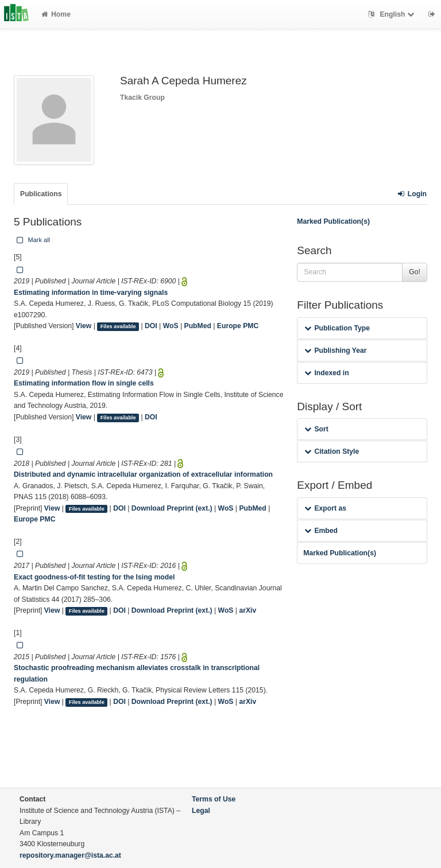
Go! (415, 272)
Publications (41, 194)
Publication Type (337, 328)
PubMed (198, 326)
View (84, 326)
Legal (201, 811)
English (392, 14)
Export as (325, 508)
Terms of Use (214, 799)
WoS (171, 326)
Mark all (32, 240)
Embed (321, 531)
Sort (316, 429)
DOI (151, 326)
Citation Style (332, 451)
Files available (118, 326)
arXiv (247, 610)
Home (56, 14)
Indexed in (326, 373)
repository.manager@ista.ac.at (70, 855)
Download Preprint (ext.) (172, 508)
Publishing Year (335, 351)
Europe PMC (238, 326)
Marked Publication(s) (333, 221)
